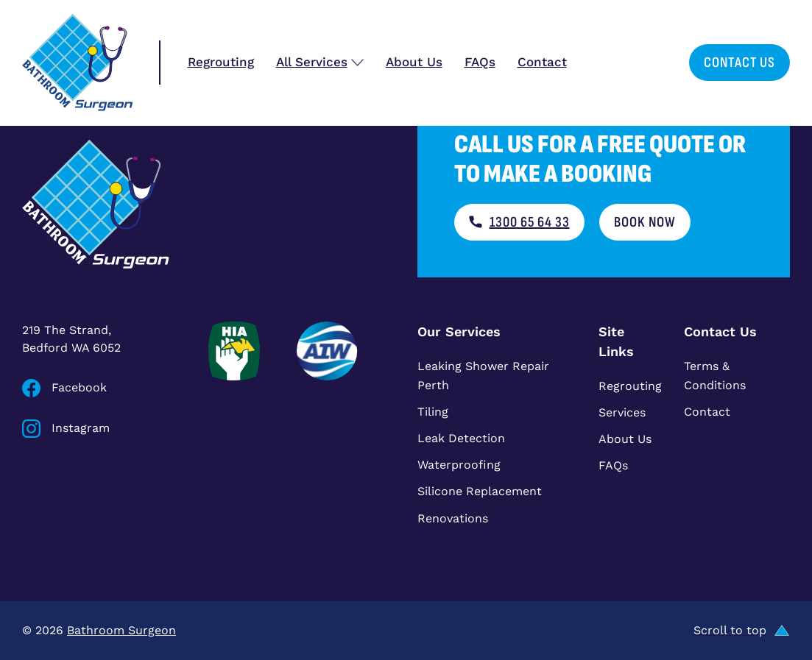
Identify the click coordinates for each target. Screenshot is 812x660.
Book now (645, 222)
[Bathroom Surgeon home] (77, 63)
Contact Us (739, 63)
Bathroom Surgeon (121, 630)
